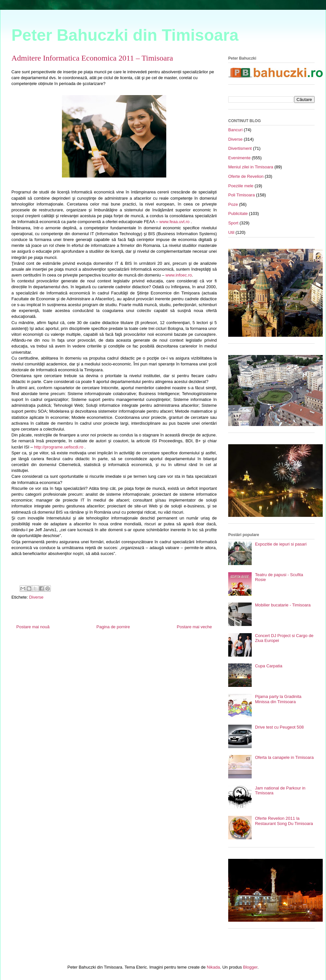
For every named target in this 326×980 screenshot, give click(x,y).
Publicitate (238, 213)
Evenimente (239, 158)
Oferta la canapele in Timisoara (284, 757)
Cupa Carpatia (269, 666)
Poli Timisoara (242, 195)
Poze (233, 204)
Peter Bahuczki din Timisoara (125, 35)
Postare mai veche (194, 627)
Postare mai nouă (33, 627)
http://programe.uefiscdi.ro (59, 447)
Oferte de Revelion (246, 176)
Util (231, 232)
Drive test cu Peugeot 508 (279, 727)
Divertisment (240, 148)
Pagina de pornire (113, 627)
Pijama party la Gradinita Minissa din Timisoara (278, 699)
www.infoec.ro (179, 275)
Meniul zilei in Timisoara (251, 167)
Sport (233, 223)
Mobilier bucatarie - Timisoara (283, 605)
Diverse (36, 597)
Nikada (213, 967)
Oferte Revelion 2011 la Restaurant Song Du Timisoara (284, 821)
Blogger (250, 967)
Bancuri (235, 130)
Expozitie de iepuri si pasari (281, 544)
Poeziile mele (241, 186)
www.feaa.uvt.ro (175, 222)
